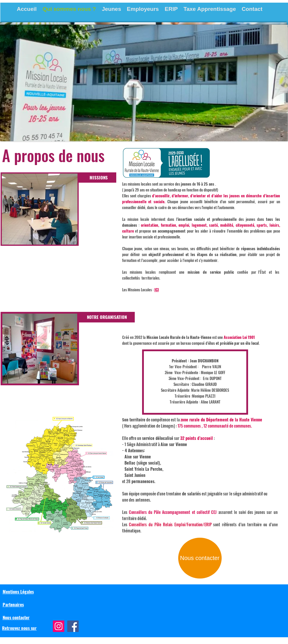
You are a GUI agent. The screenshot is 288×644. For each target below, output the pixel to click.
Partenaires (13, 604)
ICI (157, 290)
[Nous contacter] (200, 558)
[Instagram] (59, 626)
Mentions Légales (18, 591)
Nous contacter (16, 617)
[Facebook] (73, 626)
